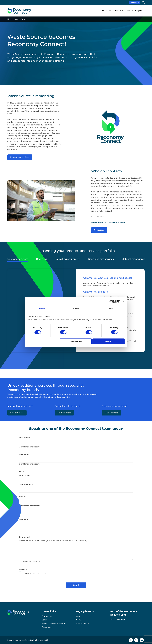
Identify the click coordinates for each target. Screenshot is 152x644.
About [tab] (110, 309)
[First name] (76, 443)
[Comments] (76, 552)
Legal (44, 620)
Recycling (42, 259)
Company (24, 519)
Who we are (107, 11)
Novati (79, 620)
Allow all (108, 341)
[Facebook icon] (131, 640)
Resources (47, 627)
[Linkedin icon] (142, 640)
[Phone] (76, 502)
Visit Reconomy (118, 620)
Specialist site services (101, 259)
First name (25, 438)
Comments (25, 537)
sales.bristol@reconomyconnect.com (108, 222)
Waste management (16, 259)
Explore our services (20, 157)
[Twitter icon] (136, 640)
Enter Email (25, 475)
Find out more (17, 414)
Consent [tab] (42, 309)
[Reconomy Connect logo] (19, 11)
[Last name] (76, 460)
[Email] (76, 480)
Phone (23, 496)
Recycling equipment (68, 259)
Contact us (134, 3)
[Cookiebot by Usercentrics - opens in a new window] (110, 301)
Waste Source (82, 623)
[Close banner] (124, 301)
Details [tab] (76, 309)
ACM (78, 616)
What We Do (119, 11)
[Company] (76, 524)
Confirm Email (26, 485)
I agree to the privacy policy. (35, 573)
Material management (135, 259)
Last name (24, 455)
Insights (139, 11)
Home (10, 19)
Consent (23, 569)
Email (22, 472)
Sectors (130, 11)
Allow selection (76, 341)
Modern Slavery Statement (54, 623)
